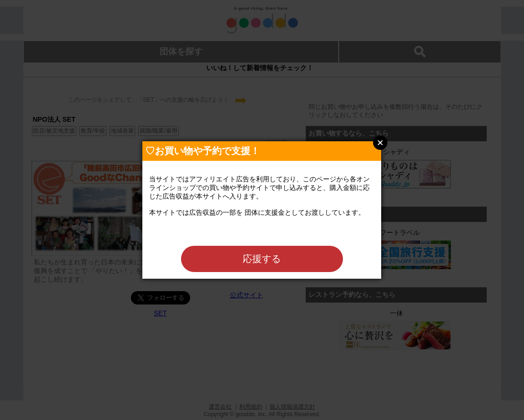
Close (380, 143)
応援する (262, 259)
